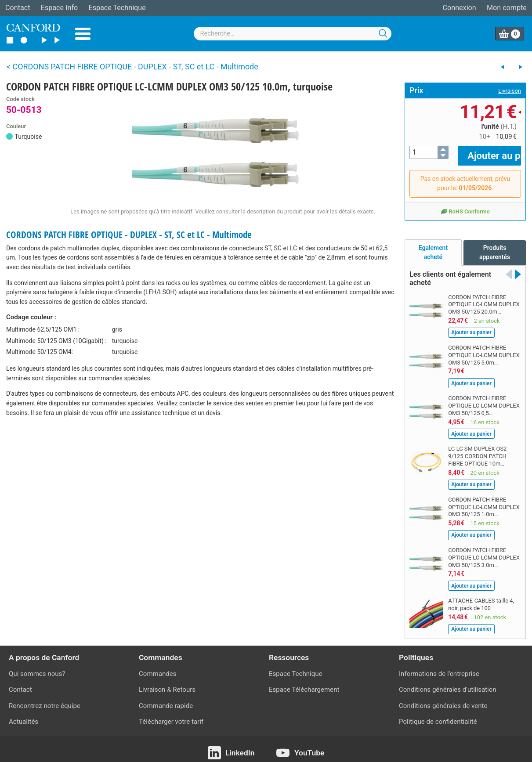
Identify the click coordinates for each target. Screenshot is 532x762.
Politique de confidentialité (438, 715)
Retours (184, 683)
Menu (83, 34)
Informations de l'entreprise (439, 668)
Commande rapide (166, 699)
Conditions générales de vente (443, 699)
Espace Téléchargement (304, 683)
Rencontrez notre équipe (45, 699)
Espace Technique (117, 8)
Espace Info (59, 8)
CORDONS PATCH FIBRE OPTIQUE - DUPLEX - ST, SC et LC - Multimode (129, 235)
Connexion (460, 8)
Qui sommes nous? (37, 668)
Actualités (24, 715)
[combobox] (293, 34)
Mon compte (507, 8)
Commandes (158, 668)
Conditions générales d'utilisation (448, 683)
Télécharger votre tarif (171, 715)
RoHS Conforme (465, 205)
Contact (18, 8)
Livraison (510, 91)
